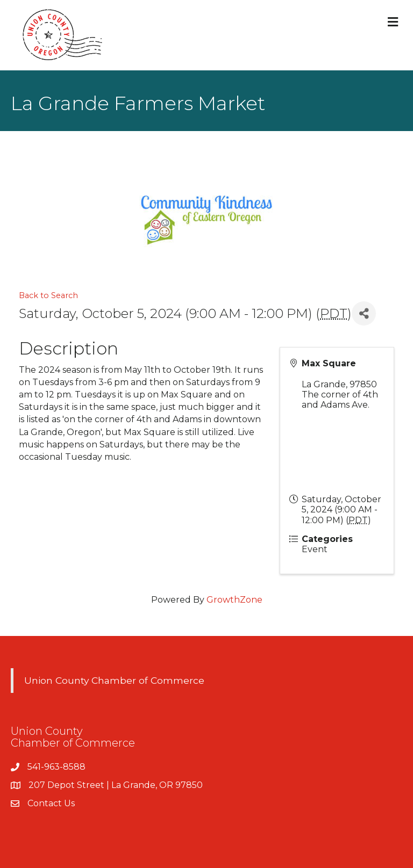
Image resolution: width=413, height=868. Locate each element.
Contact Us (51, 803)
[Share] (364, 313)
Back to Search (48, 295)
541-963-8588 (56, 767)
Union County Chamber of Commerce (114, 680)
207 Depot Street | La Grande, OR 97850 (116, 785)
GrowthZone (234, 600)
